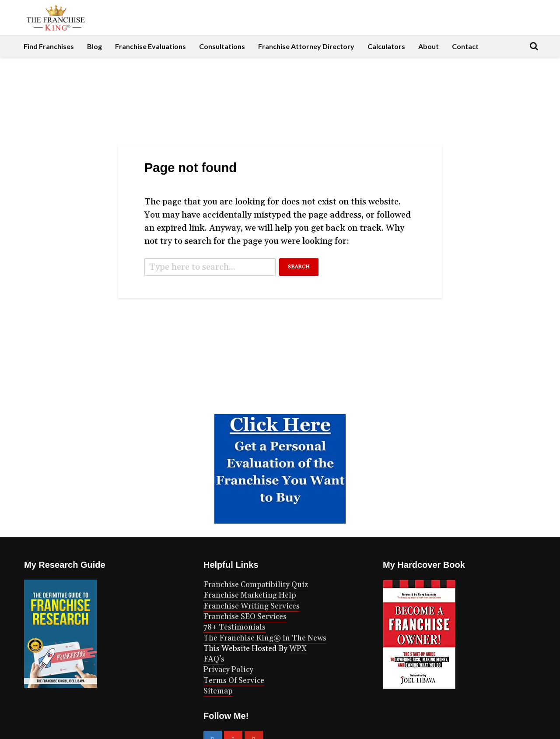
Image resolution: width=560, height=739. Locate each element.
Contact (465, 46)
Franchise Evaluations (150, 46)
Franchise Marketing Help (250, 595)
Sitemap (218, 691)
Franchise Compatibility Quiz (256, 585)
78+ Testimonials (234, 627)
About (429, 46)
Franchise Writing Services (252, 606)
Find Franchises (49, 46)
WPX (298, 649)
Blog (94, 46)
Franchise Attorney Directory (306, 46)
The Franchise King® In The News (265, 638)
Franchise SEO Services (245, 617)
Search (299, 267)
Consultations (222, 46)
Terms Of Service (234, 681)
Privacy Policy (228, 670)
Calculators (386, 46)
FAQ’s (214, 659)
